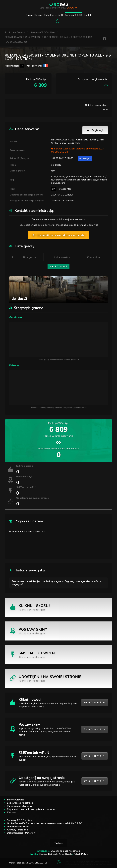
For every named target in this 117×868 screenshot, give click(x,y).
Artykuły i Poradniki (18, 830)
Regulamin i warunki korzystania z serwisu (31, 809)
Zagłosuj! (95, 130)
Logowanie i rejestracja (20, 803)
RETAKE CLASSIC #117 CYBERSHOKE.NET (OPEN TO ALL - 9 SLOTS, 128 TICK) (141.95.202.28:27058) (48, 39)
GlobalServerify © (53, 15)
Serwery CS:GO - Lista (43, 32)
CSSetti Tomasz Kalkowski (66, 851)
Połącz (85, 159)
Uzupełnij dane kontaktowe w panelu (58, 235)
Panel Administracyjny (20, 806)
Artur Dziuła (66, 854)
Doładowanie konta (18, 827)
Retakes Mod (65, 189)
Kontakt (88, 15)
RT (54, 189)
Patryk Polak (81, 854)
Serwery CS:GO (74, 15)
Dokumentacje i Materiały (21, 833)
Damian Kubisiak (48, 854)
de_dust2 (56, 165)
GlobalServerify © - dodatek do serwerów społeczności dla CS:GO (45, 823)
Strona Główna (34, 15)
